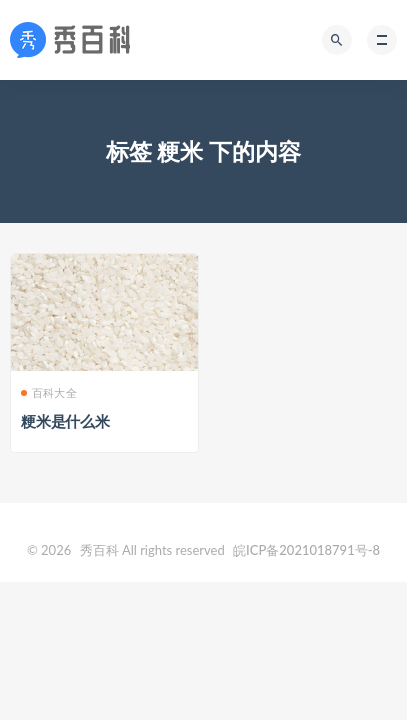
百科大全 (54, 392)
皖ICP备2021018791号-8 (306, 550)
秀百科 (99, 550)
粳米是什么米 (65, 421)
